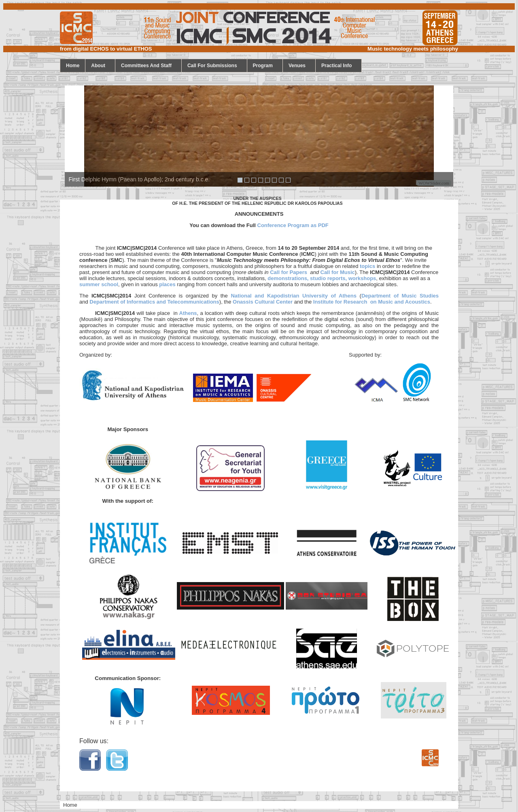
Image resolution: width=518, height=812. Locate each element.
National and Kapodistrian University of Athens (294, 296)
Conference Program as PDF (293, 225)
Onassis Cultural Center (263, 302)
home (73, 66)
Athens (187, 313)
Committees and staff (149, 66)
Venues (300, 66)
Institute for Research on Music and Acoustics (372, 302)
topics (367, 266)
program (266, 66)
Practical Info (339, 66)
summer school (99, 284)
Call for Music (338, 272)
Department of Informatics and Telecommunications (154, 302)
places (167, 284)
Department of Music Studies (400, 296)
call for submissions (215, 66)
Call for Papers (289, 272)
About (101, 66)
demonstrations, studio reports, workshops (322, 278)
